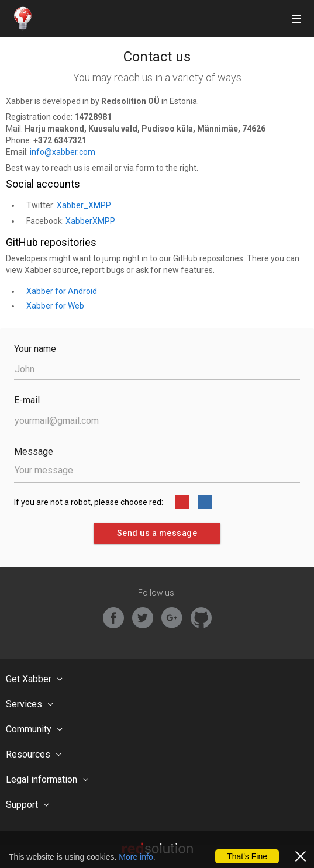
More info (136, 857)
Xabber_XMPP (84, 205)
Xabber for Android (62, 291)
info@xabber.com (63, 152)
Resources (28, 754)
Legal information (42, 779)
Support (22, 805)
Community (29, 729)
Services (24, 704)
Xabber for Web (55, 306)
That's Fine (247, 856)
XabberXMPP (90, 221)
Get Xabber (29, 679)
